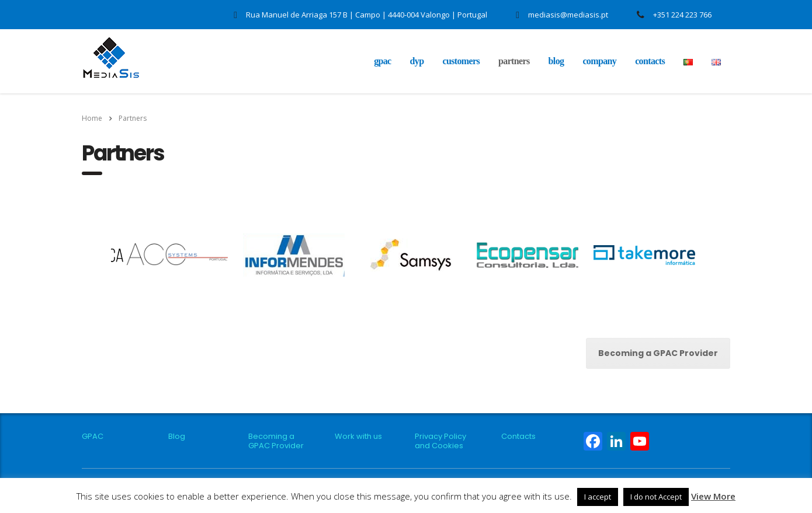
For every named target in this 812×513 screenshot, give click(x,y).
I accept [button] (598, 497)
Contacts (650, 61)
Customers (461, 61)
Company (599, 61)
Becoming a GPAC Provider (658, 353)
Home (92, 118)
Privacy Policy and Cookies (440, 441)
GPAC (382, 61)
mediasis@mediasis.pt (568, 15)
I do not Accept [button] (656, 497)
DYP (417, 61)
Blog (556, 61)
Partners (514, 61)
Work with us (358, 437)
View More (713, 496)
